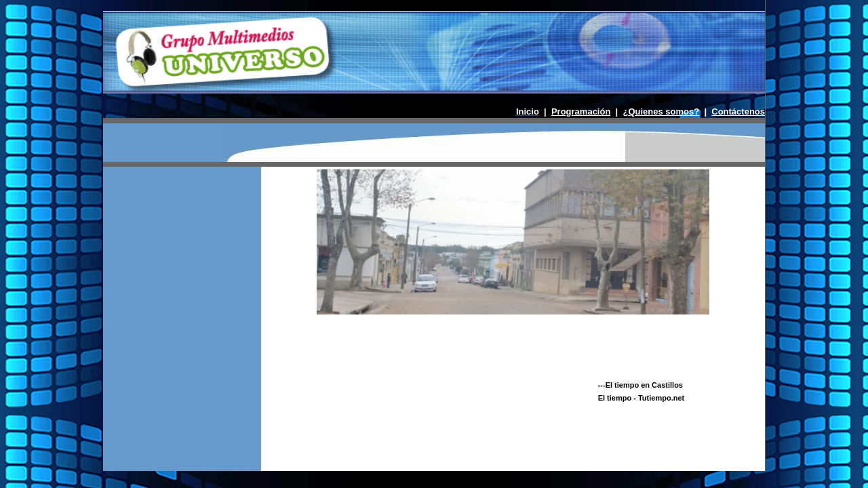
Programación (581, 111)
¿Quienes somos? (661, 111)
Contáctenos (738, 111)
